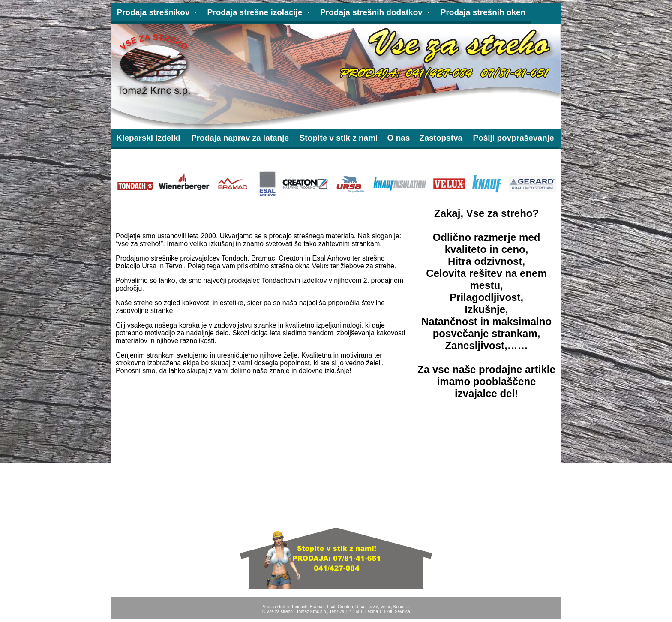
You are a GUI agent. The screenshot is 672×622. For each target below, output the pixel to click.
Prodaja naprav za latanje (240, 138)
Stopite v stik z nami (339, 138)
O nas (399, 138)
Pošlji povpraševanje (513, 138)
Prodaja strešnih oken (483, 12)
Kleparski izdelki (148, 138)
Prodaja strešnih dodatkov (371, 12)
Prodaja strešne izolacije (255, 12)
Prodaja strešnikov (153, 12)
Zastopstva (441, 138)
